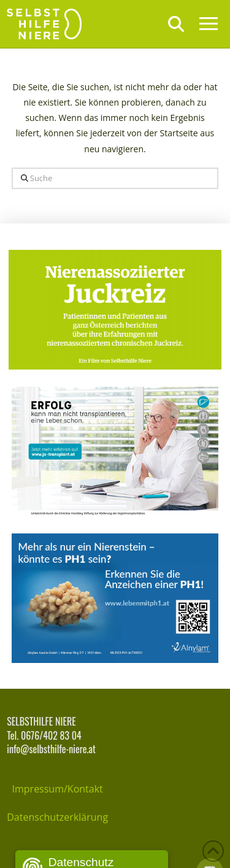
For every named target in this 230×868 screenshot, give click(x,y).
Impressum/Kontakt (58, 789)
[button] (176, 24)
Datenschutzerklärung (57, 817)
